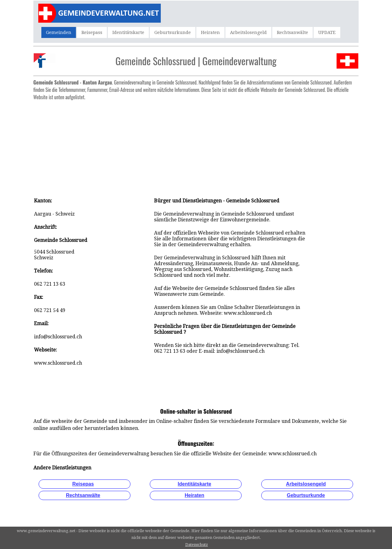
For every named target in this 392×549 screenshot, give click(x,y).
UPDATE (327, 32)
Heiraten (210, 32)
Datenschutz (197, 545)
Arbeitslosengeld (248, 32)
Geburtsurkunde (173, 32)
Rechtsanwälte (292, 32)
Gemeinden (59, 32)
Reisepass (92, 32)
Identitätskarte (128, 32)
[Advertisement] (196, 146)
